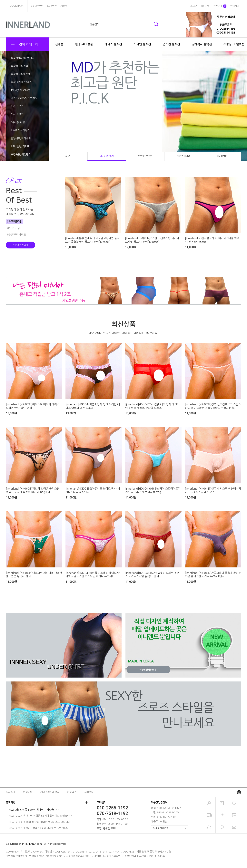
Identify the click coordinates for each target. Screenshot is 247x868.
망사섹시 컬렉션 (202, 44)
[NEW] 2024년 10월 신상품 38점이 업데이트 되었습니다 (39, 822)
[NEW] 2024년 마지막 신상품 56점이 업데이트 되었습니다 (40, 816)
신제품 (59, 44)
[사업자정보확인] (112, 856)
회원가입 (205, 6)
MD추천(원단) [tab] (107, 156)
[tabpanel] (123, 106)
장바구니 (220, 6)
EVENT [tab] (68, 156)
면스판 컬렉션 (171, 44)
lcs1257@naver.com (50, 856)
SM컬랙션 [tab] (222, 156)
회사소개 (11, 792)
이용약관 (72, 792)
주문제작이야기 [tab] (145, 156)
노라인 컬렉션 (142, 44)
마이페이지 (236, 6)
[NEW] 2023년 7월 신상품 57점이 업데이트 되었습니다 (38, 828)
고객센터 (89, 792)
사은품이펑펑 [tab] (183, 156)
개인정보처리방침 (50, 792)
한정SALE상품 (84, 44)
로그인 (194, 6)
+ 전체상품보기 (21, 245)
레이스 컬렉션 (113, 44)
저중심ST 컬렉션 (234, 44)
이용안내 (28, 792)
